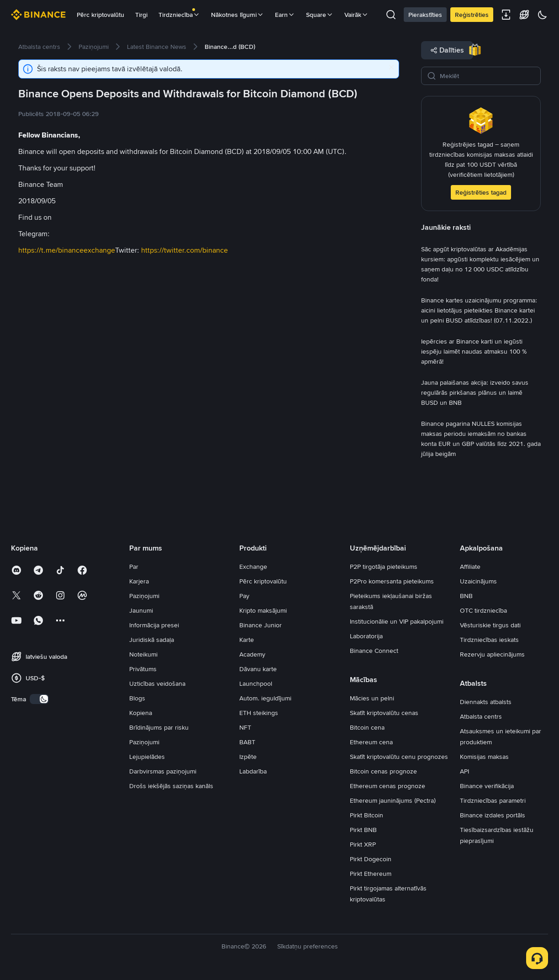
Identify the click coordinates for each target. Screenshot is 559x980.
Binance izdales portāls (493, 815)
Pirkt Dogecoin (371, 859)
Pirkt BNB (363, 830)
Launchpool (256, 683)
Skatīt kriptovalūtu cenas (384, 713)
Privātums (143, 669)
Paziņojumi (144, 596)
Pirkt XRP (363, 844)
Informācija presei (154, 625)
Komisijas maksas (484, 757)
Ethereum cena (371, 742)
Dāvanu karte (258, 669)
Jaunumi (141, 610)
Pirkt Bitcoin (367, 815)
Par (134, 567)
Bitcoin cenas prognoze (383, 771)
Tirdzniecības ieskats (489, 640)
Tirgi (141, 15)
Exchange (253, 567)
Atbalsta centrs (481, 716)
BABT (247, 742)
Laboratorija (366, 636)
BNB (466, 596)
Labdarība (253, 771)
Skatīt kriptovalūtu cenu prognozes (399, 757)
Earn (285, 15)
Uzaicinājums (478, 581)
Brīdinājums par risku (159, 727)
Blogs (137, 698)
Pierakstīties (425, 15)
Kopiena (141, 713)
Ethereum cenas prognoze (388, 786)
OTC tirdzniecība (483, 610)
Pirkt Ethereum (371, 874)
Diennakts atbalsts (486, 702)
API (464, 771)
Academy (252, 654)
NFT (245, 727)
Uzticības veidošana (157, 683)
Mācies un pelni (372, 698)
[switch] (39, 699)
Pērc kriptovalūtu (100, 15)
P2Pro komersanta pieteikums (392, 581)
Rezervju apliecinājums (492, 654)
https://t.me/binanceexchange (67, 250)
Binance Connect (374, 651)
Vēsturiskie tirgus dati (490, 625)
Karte (247, 640)
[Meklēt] (487, 76)
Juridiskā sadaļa (152, 640)
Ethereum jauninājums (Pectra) (393, 800)
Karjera (139, 581)
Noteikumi (143, 654)
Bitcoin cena (367, 727)
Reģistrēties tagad (481, 192)
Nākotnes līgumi (237, 15)
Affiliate (470, 567)
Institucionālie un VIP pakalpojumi (397, 621)
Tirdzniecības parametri (493, 800)
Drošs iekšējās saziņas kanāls (171, 786)
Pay (244, 596)
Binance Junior (261, 625)
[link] (39, 47)
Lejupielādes (147, 757)
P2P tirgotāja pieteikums (384, 567)
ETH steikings (259, 713)
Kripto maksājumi (263, 610)
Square (320, 15)
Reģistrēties (472, 15)
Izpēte (248, 757)
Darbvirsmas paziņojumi (163, 771)
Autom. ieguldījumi (265, 698)
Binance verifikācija (487, 786)
